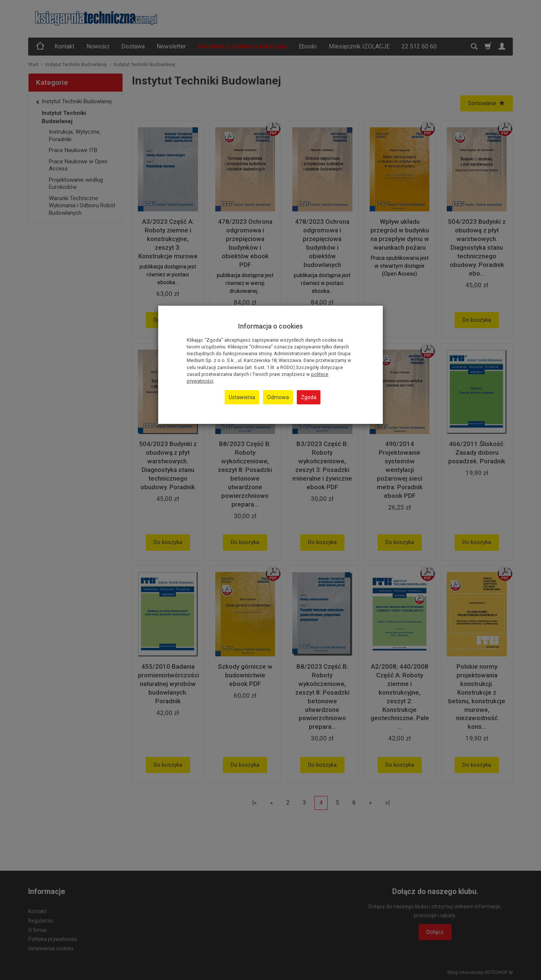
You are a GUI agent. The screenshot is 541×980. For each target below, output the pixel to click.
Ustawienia (242, 397)
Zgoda (309, 397)
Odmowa (278, 397)
